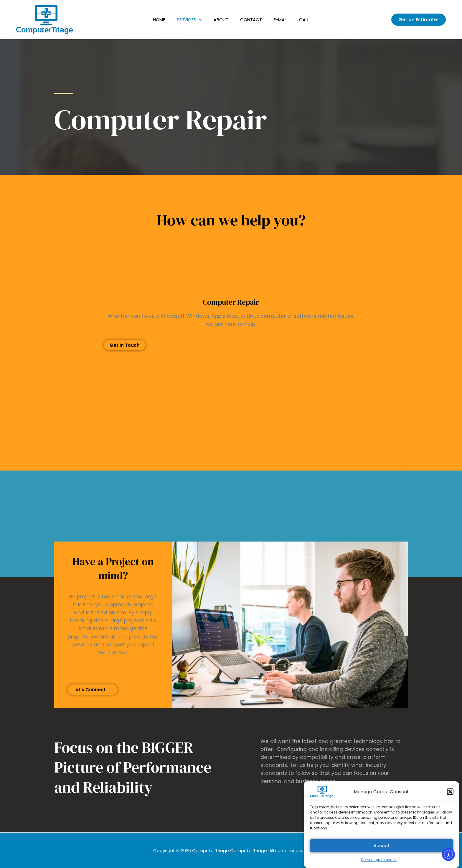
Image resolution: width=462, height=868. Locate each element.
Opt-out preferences (379, 865)
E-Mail (280, 20)
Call (304, 20)
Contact (251, 20)
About (221, 20)
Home (159, 20)
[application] (199, 20)
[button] (450, 797)
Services (189, 20)
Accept (382, 851)
